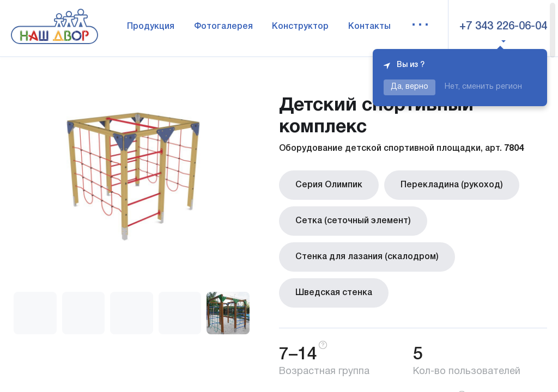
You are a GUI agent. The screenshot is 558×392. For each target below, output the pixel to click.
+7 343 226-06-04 (503, 27)
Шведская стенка (334, 293)
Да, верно (410, 87)
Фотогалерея (223, 27)
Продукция (151, 27)
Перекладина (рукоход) (452, 185)
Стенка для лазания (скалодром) (367, 257)
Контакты (369, 27)
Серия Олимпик (329, 185)
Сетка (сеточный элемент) (353, 221)
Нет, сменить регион (483, 87)
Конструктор (300, 27)
